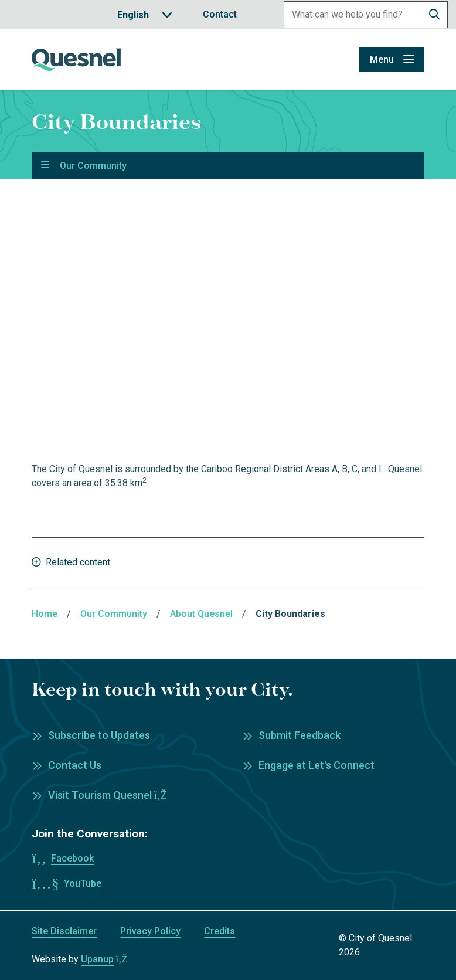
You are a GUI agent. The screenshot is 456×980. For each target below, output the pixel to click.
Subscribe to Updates (99, 735)
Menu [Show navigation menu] (382, 60)
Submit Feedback (300, 735)
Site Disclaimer (64, 931)
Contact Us (75, 765)
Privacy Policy (150, 931)
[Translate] (145, 15)
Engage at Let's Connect (317, 765)
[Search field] (353, 15)
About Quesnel (201, 614)
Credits (220, 931)
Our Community (93, 166)
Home (45, 614)
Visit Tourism (107, 795)
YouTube (83, 884)
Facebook (72, 858)
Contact (220, 14)
